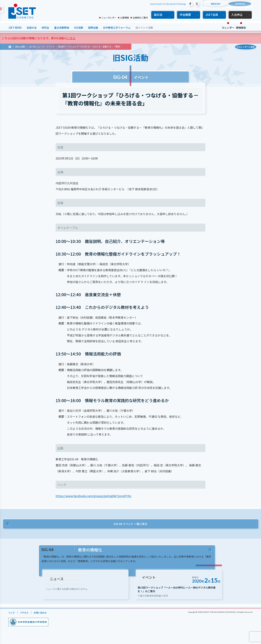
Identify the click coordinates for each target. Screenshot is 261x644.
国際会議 (93, 28)
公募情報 (125, 18)
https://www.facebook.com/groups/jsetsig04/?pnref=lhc (94, 496)
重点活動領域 (62, 28)
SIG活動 (79, 28)
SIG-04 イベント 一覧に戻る (130, 525)
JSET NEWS (15, 28)
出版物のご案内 (140, 18)
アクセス (26, 620)
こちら (71, 38)
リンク (12, 620)
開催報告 (241, 28)
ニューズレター (109, 18)
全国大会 (32, 28)
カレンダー (228, 28)
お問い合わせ (43, 620)
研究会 (45, 28)
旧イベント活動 (144, 28)
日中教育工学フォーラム (117, 28)
